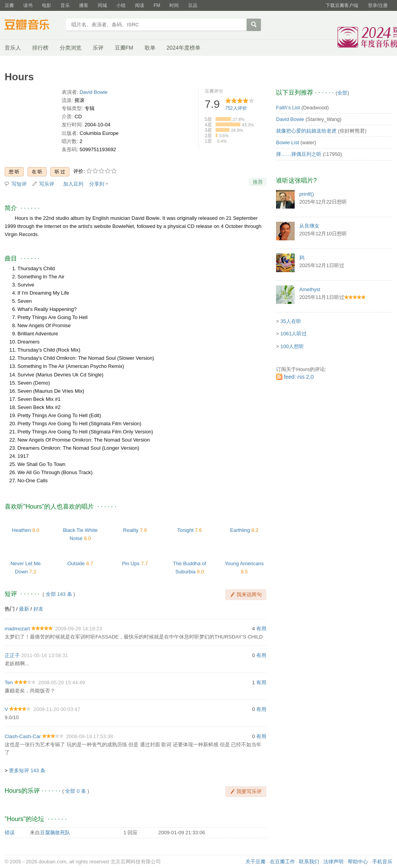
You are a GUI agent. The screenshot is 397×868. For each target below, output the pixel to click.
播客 (84, 5)
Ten (9, 682)
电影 (47, 5)
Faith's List (288, 108)
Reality (131, 530)
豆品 (193, 5)
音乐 (65, 5)
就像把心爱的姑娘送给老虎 (306, 131)
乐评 (98, 48)
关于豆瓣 (255, 862)
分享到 (97, 184)
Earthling (240, 530)
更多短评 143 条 (27, 771)
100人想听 (292, 346)
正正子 (12, 655)
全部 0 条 (75, 791)
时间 (174, 5)
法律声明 (333, 862)
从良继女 (309, 226)
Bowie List (287, 142)
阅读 (140, 5)
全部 (342, 93)
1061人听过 (293, 334)
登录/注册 (378, 5)
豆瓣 (9, 5)
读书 (28, 5)
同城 (102, 5)
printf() (307, 194)
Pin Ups (131, 563)
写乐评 (47, 184)
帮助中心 (358, 862)
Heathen (22, 530)
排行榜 (40, 48)
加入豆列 (73, 184)
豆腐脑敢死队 (55, 833)
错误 (10, 833)
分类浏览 (71, 48)
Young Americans (244, 563)
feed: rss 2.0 (299, 377)
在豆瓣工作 (282, 862)
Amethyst (310, 289)
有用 (261, 629)
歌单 (150, 48)
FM (157, 5)
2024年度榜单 (184, 48)
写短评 (19, 184)
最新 (24, 609)
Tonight (185, 530)
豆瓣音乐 (33, 26)
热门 (10, 609)
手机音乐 (382, 862)
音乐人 (13, 48)
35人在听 (291, 321)
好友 (38, 609)
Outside (76, 563)
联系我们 (309, 862)
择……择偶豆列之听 (299, 154)
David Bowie (93, 92)
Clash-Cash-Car (23, 736)
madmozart (17, 629)
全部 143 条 (59, 594)
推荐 (258, 182)
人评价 (236, 108)
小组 (121, 5)
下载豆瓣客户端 (342, 5)
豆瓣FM (124, 48)
